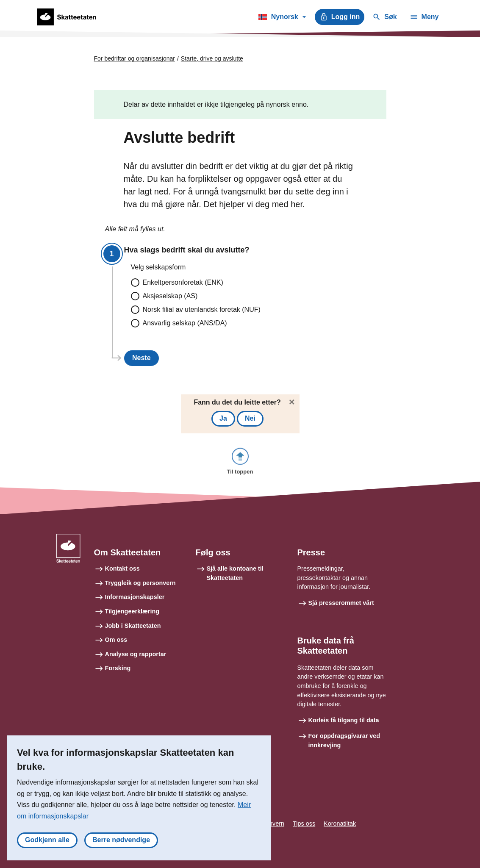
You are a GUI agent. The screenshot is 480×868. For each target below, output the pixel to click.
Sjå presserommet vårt (341, 603)
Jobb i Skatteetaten (133, 626)
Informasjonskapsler (135, 597)
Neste (142, 358)
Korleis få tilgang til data (344, 720)
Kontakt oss (122, 568)
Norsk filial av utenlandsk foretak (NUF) (202, 309)
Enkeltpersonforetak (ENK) (183, 282)
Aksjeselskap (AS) (170, 296)
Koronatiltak (340, 824)
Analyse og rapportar (136, 654)
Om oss (116, 640)
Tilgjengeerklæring (132, 611)
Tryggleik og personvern (140, 583)
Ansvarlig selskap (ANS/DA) (185, 323)
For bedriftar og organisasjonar (135, 58)
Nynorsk (282, 18)
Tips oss (304, 824)
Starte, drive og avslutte (212, 58)
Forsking (118, 668)
